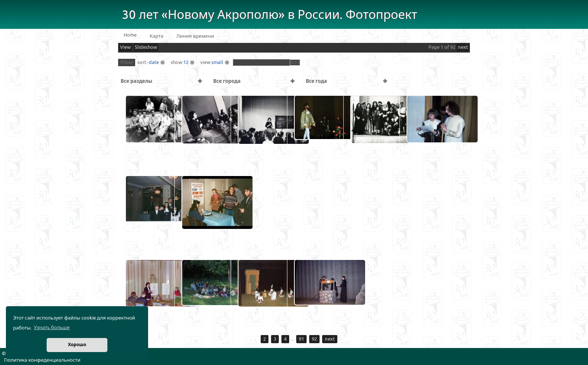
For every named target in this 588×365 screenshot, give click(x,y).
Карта (156, 36)
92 (314, 339)
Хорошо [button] (77, 345)
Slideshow (146, 47)
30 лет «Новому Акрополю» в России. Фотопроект (270, 15)
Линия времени (195, 36)
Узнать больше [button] (52, 328)
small (217, 62)
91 (301, 339)
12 (186, 62)
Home (130, 35)
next (463, 47)
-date (153, 62)
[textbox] (261, 62)
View (125, 47)
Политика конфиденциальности (42, 360)
